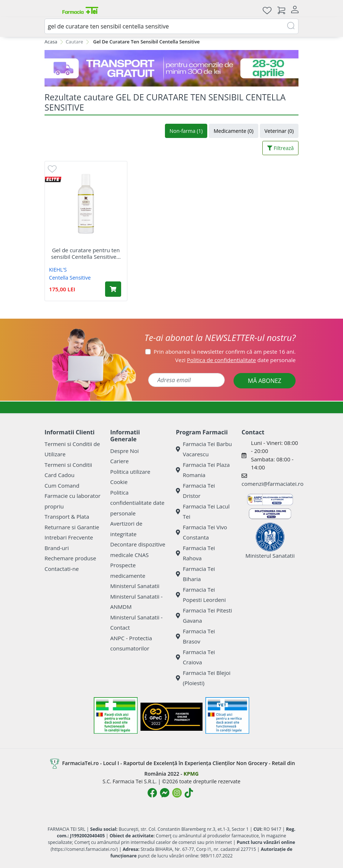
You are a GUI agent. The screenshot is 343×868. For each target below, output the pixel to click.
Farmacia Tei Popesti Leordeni (201, 595)
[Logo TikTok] (189, 793)
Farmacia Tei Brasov (195, 636)
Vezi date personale (235, 360)
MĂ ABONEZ (265, 381)
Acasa (51, 42)
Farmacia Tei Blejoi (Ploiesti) (203, 678)
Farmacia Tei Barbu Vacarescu (204, 449)
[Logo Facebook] (152, 793)
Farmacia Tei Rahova (195, 553)
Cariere (120, 461)
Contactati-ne (62, 569)
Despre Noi (124, 451)
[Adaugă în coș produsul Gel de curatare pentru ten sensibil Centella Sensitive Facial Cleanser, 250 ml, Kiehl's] (113, 289)
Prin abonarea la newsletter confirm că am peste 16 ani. (225, 352)
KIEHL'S (58, 270)
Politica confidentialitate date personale (137, 503)
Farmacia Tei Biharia (195, 574)
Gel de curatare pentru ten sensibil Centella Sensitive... (86, 253)
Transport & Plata (67, 516)
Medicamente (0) (233, 131)
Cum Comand (62, 485)
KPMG (191, 774)
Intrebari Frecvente (69, 537)
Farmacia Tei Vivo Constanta (201, 532)
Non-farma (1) (186, 131)
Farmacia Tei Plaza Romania (203, 470)
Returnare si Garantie (72, 527)
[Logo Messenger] (165, 793)
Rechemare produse (70, 558)
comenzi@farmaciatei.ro (273, 484)
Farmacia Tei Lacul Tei (203, 512)
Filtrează (280, 148)
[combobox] (171, 26)
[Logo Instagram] (177, 793)
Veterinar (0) (279, 131)
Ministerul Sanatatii (135, 586)
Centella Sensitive (70, 278)
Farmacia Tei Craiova (195, 657)
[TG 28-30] (171, 68)
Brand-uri (57, 548)
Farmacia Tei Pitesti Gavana (204, 616)
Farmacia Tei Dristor (195, 491)
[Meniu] (50, 10)
